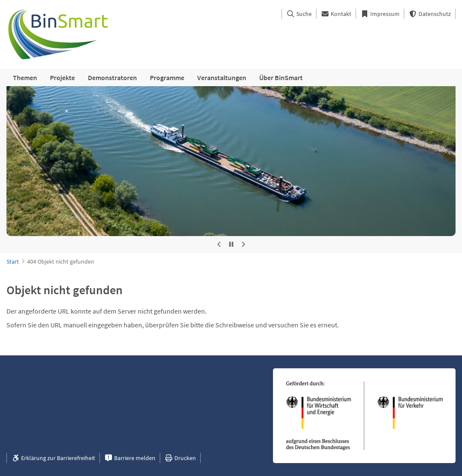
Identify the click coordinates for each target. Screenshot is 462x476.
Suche (299, 14)
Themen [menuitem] (25, 78)
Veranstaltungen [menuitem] (222, 78)
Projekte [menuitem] (62, 78)
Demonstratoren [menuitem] (112, 78)
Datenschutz (430, 14)
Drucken (180, 458)
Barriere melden (130, 458)
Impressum (380, 14)
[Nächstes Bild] (243, 245)
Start (13, 261)
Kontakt (336, 14)
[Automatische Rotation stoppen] (231, 245)
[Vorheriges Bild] (219, 245)
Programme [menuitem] (167, 78)
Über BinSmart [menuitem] (281, 78)
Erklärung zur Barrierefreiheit (53, 458)
